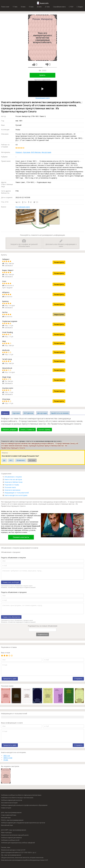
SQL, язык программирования (11, 855)
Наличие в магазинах (12, 490)
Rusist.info (44, 3)
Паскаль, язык (6, 847)
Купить (42, 75)
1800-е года (8, 758)
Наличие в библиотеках (13, 482)
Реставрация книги (23, 207)
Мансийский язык (7, 825)
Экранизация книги (42, 90)
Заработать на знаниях (60, 413)
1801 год (7, 756)
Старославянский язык (9, 815)
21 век (47, 7)
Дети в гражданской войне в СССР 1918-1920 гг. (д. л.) (19, 852)
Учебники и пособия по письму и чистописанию (17, 798)
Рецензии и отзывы (12, 485)
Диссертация (46, 152)
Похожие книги (10, 487)
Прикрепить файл (10, 679)
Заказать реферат (9, 430)
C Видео (80, 7)
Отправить (78, 679)
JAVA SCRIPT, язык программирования (14, 830)
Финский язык (6, 818)
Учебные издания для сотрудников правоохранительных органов (23, 823)
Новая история (6, 808)
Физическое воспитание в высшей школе (15, 835)
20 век (39, 7)
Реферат (19, 152)
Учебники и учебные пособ (10, 840)
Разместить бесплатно (11, 617)
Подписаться (43, 634)
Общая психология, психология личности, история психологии (22, 858)
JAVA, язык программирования (11, 813)
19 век (31, 7)
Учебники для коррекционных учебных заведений (18, 843)
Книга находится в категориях (16, 495)
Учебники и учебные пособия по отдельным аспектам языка (21, 795)
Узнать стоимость (27, 430)
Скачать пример (44, 430)
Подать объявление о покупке (13, 558)
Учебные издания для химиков (11, 838)
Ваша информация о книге (12, 723)
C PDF (71, 7)
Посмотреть (59, 262)
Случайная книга (59, 7)
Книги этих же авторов (13, 479)
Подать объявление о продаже (14, 592)
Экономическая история (9, 803)
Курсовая (27, 152)
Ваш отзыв (6, 653)
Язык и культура (6, 833)
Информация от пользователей (17, 493)
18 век (23, 7)
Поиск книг (5, 7)
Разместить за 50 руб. (11, 582)
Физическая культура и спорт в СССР (13, 850)
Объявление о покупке (13, 477)
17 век (15, 7)
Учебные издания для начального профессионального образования (24, 805)
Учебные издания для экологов (12, 800)
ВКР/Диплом (36, 152)
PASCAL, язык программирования (12, 820)
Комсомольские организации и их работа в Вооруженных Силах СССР (25, 860)
